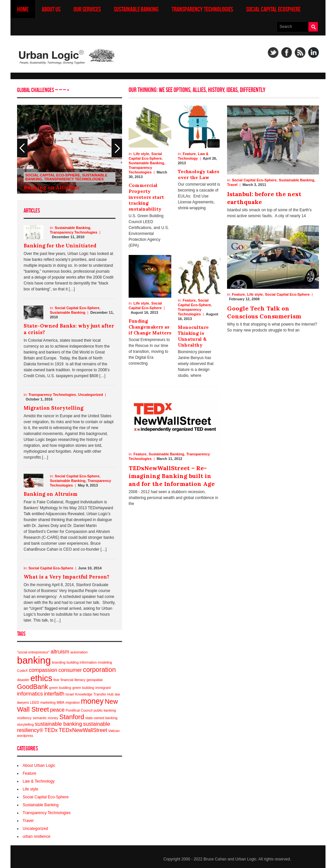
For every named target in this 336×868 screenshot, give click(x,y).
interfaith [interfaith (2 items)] (54, 694)
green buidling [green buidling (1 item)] (60, 688)
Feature (29, 773)
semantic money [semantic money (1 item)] (46, 718)
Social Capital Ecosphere (273, 9)
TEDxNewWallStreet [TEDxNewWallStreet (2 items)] (83, 730)
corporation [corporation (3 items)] (99, 670)
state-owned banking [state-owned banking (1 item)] (101, 718)
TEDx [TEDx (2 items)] (51, 730)
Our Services (87, 9)
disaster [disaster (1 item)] (23, 680)
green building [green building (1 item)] (83, 688)
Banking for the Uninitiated (60, 246)
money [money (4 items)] (92, 701)
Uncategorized (91, 395)
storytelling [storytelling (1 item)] (25, 724)
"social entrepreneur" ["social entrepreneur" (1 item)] (33, 652)
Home (23, 9)
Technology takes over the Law (199, 174)
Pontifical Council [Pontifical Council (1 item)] (79, 710)
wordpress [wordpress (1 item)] (25, 736)
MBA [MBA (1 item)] (61, 702)
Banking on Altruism (52, 187)
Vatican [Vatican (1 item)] (114, 731)
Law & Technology (39, 781)
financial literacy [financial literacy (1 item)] (73, 680)
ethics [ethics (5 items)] (42, 678)
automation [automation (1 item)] (79, 652)
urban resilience (37, 836)
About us (51, 9)
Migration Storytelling (53, 408)
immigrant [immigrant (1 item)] (103, 688)
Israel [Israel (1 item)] (70, 694)
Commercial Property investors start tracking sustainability (146, 197)
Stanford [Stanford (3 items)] (72, 717)
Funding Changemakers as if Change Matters (150, 327)
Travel (28, 821)
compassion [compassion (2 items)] (43, 670)
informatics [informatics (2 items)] (30, 694)
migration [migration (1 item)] (73, 702)
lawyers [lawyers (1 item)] (23, 702)
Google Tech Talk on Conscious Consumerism (264, 312)
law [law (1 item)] (117, 694)
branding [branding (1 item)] (59, 662)
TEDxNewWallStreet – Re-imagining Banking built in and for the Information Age (172, 476)
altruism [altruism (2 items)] (60, 651)
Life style (30, 789)
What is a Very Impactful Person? (66, 577)
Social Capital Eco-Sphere (53, 175)
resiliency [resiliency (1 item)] (24, 718)
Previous (117, 148)
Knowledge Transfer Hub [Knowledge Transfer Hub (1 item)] (94, 694)
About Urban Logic (39, 765)
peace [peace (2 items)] (57, 710)
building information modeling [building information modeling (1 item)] (89, 662)
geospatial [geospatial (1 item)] (95, 680)
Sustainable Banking (136, 9)
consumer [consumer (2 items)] (70, 670)
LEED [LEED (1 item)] (34, 702)
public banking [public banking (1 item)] (105, 710)
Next (22, 148)
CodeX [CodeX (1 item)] (22, 671)
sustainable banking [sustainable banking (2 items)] (58, 724)
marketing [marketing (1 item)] (48, 702)
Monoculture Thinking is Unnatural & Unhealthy (193, 336)
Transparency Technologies (202, 9)
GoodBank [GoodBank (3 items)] (33, 687)
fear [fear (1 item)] (56, 680)
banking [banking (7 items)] (34, 660)
